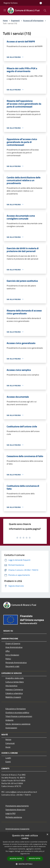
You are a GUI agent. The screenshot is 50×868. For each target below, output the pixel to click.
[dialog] (25, 850)
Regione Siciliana (11, 3)
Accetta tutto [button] (16, 859)
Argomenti (15, 21)
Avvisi (8, 747)
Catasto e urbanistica (14, 693)
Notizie (8, 739)
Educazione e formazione (16, 709)
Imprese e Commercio (14, 689)
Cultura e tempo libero (15, 682)
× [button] (47, 835)
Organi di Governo (13, 643)
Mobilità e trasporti (13, 697)
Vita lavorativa (11, 686)
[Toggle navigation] (5, 10)
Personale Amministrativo (16, 663)
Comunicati (10, 743)
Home (5, 21)
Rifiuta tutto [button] (35, 859)
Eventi (8, 762)
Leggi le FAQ (11, 813)
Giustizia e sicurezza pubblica (17, 712)
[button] (25, 864)
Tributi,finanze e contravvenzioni (19, 716)
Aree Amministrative (14, 647)
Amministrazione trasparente (17, 829)
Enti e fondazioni (12, 655)
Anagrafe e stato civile (15, 678)
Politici (8, 659)
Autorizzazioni (11, 728)
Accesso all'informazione (33, 21)
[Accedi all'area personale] (41, 3)
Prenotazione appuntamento (17, 806)
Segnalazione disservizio (15, 810)
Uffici (8, 651)
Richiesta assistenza (14, 817)
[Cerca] (45, 10)
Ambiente (9, 720)
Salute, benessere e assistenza (18, 724)
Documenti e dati (12, 666)
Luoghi (8, 758)
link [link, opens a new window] (28, 854)
